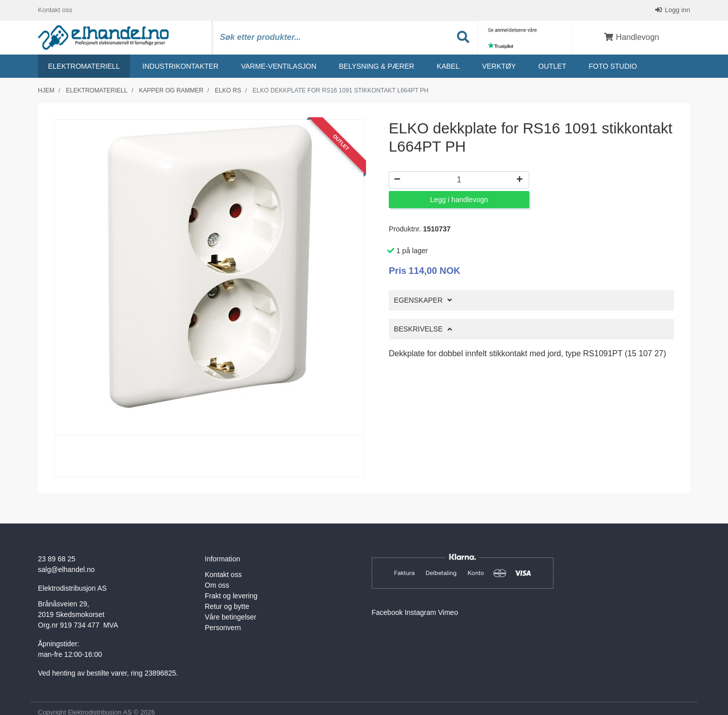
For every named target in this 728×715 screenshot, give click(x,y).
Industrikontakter (181, 66)
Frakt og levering (231, 596)
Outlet (552, 66)
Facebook (387, 612)
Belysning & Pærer (376, 66)
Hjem (46, 90)
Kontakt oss (55, 10)
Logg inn (677, 10)
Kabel (448, 66)
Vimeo (448, 612)
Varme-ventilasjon (279, 66)
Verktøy (499, 66)
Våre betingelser (231, 617)
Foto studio (612, 66)
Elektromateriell (84, 66)
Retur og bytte (227, 606)
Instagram (420, 612)
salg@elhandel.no (66, 569)
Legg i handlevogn (459, 200)
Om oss (217, 585)
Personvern (223, 628)
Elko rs (228, 90)
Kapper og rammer (171, 90)
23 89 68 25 (57, 559)
